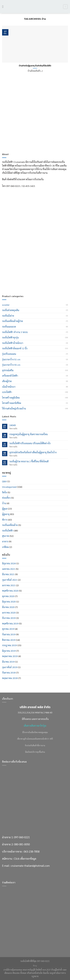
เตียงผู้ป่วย (7, 381)
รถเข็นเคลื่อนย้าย (10, 525)
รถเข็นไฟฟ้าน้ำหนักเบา (13, 343)
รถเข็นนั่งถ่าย (8, 316)
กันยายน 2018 (9, 673)
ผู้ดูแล (5, 509)
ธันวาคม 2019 (9, 618)
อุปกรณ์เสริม (8, 370)
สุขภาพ (6, 536)
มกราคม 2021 (9, 585)
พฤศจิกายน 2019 (10, 623)
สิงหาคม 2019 (9, 640)
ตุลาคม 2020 (8, 596)
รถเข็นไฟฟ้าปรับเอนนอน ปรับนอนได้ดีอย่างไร (30, 443)
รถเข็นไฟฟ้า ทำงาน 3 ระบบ (15, 332)
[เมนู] (4, 7)
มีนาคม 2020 (8, 607)
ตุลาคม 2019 (8, 629)
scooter (6, 305)
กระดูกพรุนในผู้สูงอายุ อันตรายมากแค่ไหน (29, 434)
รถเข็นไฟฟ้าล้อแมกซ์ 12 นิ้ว (15, 348)
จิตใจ (4, 492)
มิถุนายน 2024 (9, 563)
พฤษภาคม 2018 (10, 678)
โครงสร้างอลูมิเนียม (11, 398)
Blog (35, 966)
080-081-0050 (22, 261)
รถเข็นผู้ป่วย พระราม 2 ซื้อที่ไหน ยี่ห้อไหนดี (29, 461)
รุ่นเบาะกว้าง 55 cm (11, 365)
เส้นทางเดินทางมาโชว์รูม (35, 726)
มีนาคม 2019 (8, 662)
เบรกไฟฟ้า (7, 392)
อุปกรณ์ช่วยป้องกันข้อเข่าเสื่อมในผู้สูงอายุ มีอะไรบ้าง (33, 452)
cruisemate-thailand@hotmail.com (30, 282)
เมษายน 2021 (9, 569)
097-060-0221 (22, 254)
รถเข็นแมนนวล (9, 327)
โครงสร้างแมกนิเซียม (12, 403)
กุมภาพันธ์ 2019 (10, 667)
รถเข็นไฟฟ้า (8, 531)
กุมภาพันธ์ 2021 (10, 580)
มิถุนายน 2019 (9, 651)
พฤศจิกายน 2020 (10, 591)
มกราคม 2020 (9, 613)
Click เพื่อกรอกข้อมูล (25, 275)
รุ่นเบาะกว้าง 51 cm (11, 359)
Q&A (4, 481)
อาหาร (5, 541)
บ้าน (4, 503)
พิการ (5, 520)
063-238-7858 (32, 268)
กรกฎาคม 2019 (9, 645)
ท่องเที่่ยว (6, 498)
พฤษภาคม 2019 (10, 656)
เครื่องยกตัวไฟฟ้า (10, 376)
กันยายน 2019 (9, 634)
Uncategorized (9, 487)
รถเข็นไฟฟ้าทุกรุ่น (10, 337)
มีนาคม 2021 (8, 574)
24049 (13, 425)
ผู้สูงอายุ (6, 514)
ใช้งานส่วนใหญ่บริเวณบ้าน (14, 408)
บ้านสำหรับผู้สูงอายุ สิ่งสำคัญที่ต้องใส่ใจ (35, 66)
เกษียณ (5, 547)
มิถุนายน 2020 (9, 602)
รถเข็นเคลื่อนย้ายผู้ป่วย (13, 321)
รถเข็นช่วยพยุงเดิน (11, 310)
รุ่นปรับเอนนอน (9, 354)
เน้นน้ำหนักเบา (9, 387)
